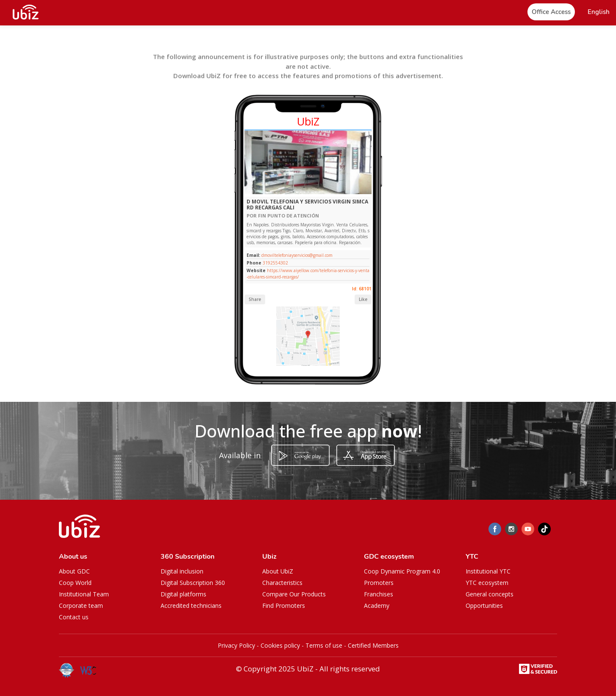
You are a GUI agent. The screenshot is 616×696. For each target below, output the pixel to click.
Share (255, 299)
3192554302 (275, 263)
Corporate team (81, 606)
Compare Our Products (294, 594)
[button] (599, 12)
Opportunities (484, 606)
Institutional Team (84, 594)
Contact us (74, 617)
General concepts (490, 594)
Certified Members (373, 645)
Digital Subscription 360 (193, 583)
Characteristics (282, 583)
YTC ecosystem (487, 583)
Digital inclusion (182, 571)
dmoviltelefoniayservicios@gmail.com (296, 255)
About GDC (74, 571)
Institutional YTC (488, 571)
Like (363, 299)
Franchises (379, 594)
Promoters (379, 583)
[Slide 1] (297, 192)
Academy (377, 606)
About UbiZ (278, 571)
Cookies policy (280, 645)
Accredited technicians (191, 606)
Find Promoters (284, 606)
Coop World (75, 583)
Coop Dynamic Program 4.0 (402, 571)
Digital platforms (183, 594)
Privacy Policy (236, 645)
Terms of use (324, 645)
